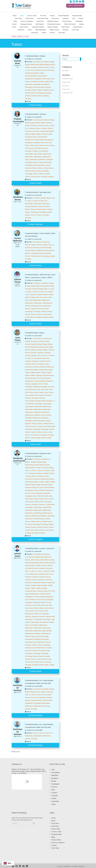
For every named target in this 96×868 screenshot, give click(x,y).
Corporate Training (38, 27)
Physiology (47, 645)
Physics (34, 90)
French (45, 297)
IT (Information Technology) (34, 404)
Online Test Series (70, 24)
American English (30, 344)
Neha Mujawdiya (41, 30)
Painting (41, 162)
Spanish (28, 438)
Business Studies (40, 123)
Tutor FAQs (18, 18)
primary (38, 171)
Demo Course (24, 27)
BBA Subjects (45, 560)
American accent (44, 341)
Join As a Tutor (32, 15)
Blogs (22, 15)
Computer (32, 294)
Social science (35, 177)
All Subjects (44, 283)
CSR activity (65, 27)
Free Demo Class (43, 18)
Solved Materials (64, 15)
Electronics (50, 367)
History (48, 79)
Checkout (66, 18)
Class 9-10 (31, 70)
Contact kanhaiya (35, 715)
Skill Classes (40, 24)
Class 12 (47, 126)
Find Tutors (55, 823)
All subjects (45, 62)
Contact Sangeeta (35, 539)
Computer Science (41, 70)
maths (27, 160)
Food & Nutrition (30, 600)
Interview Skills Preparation (44, 401)
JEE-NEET (62, 33)
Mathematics (29, 84)
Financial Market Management (44, 140)
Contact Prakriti (35, 183)
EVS (37, 297)
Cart (74, 18)
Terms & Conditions (27, 21)
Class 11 (47, 67)
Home (30, 30)
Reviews (66, 30)
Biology (52, 62)
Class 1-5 (47, 289)
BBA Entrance (35, 560)
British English (49, 347)
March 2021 (66, 89)
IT (54, 401)
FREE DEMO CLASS (20, 37)
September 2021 (68, 79)
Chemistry (34, 67)
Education (66, 71)
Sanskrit (28, 96)
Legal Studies (49, 82)
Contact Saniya (35, 105)
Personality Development (33, 418)
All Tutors (43, 15)
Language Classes (26, 24)
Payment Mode (77, 15)
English (42, 73)
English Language (36, 375)
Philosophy (28, 87)
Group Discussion (31, 390)
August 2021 (67, 82)
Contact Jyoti (35, 444)
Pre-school (45, 309)
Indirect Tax (38, 614)
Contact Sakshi (35, 324)
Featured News (78, 27)
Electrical (43, 367)
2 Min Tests (75, 30)
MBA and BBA (47, 631)
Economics (51, 70)
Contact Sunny (35, 265)
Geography (38, 79)
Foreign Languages (31, 384)
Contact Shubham (35, 224)
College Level (33, 574)
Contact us (21, 30)
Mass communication (32, 625)
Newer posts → (16, 752)
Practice (52, 33)
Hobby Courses (54, 30)
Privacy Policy (56, 840)
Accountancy (37, 62)
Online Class (29, 18)
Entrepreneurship (30, 76)
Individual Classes (53, 21)
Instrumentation (30, 401)
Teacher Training (53, 27)
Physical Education (39, 87)
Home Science (40, 145)
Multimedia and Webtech (42, 84)
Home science (29, 148)
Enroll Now (40, 21)
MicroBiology (38, 513)
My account (55, 18)
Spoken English (36, 438)
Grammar (51, 387)
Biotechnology (35, 65)
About (15, 15)
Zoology (51, 317)
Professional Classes (54, 24)
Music (36, 162)
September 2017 (68, 93)
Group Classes (67, 21)
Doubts (44, 33)
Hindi (43, 79)
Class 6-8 (37, 201)
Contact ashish (35, 671)
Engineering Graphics (32, 73)
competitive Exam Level (42, 358)
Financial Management (32, 594)
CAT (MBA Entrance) (32, 568)
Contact (52, 15)
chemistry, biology (38, 289)
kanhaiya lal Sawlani (18, 688)
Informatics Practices (37, 82)
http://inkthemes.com (26, 820)
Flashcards (34, 33)
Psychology (40, 93)
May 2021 (66, 86)
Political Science (49, 90)
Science (39, 96)
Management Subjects (47, 622)
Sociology (46, 96)
